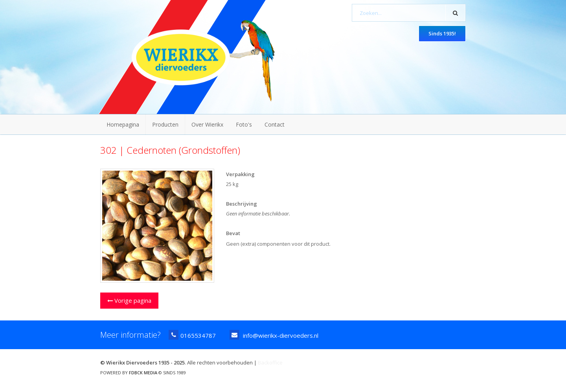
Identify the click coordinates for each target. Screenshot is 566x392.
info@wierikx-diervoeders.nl (274, 335)
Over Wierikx (207, 124)
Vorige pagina (129, 300)
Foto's (244, 124)
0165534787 (192, 335)
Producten (165, 124)
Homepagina (123, 124)
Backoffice (270, 363)
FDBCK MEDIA (143, 373)
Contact (275, 124)
